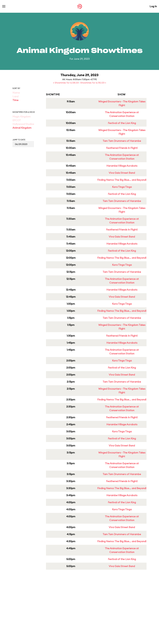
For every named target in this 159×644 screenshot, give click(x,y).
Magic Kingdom (22, 117)
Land (15, 96)
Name (16, 93)
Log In (153, 6)
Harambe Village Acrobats (122, 166)
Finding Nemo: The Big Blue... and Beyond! (122, 180)
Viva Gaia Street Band (122, 173)
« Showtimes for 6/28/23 (66, 83)
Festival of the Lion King (122, 123)
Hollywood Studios (23, 124)
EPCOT (17, 120)
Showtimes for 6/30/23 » (93, 83)
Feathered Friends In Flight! (122, 148)
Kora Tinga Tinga (122, 187)
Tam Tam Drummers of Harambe (122, 141)
